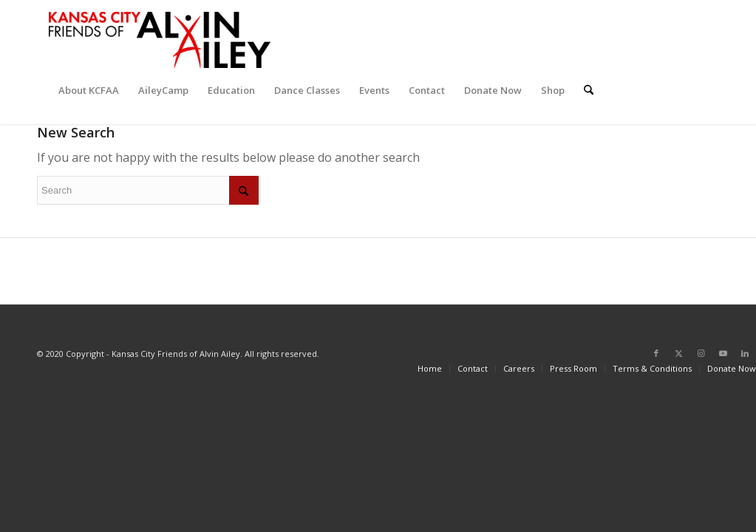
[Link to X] (678, 353)
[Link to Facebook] (656, 353)
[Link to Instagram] (701, 353)
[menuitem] (89, 90)
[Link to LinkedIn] (745, 353)
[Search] (589, 90)
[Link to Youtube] (723, 353)
